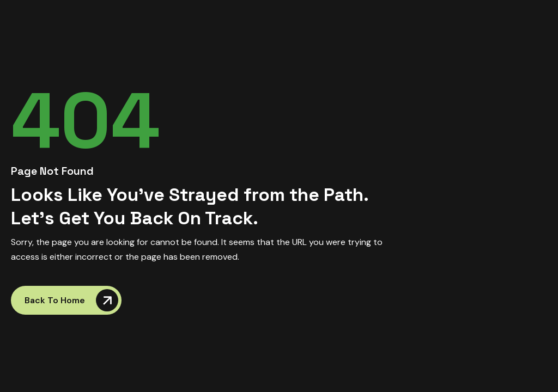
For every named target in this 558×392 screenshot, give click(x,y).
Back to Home (71, 300)
